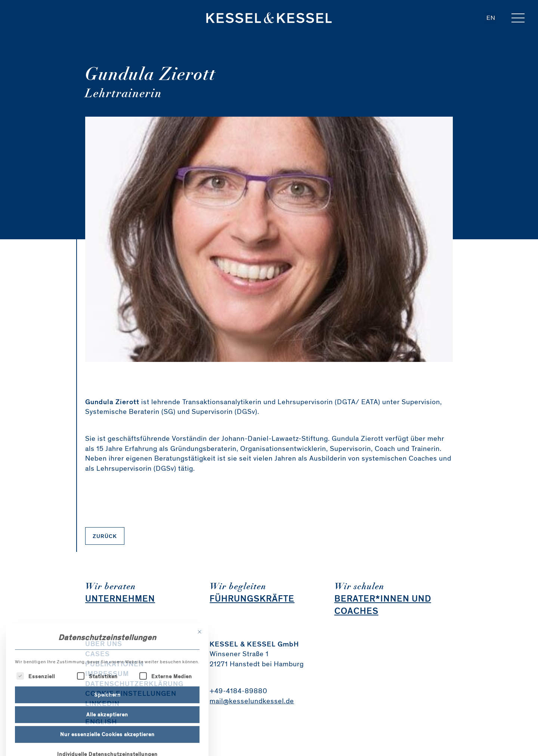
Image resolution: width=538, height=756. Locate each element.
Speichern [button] (107, 735)
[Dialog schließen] (200, 672)
